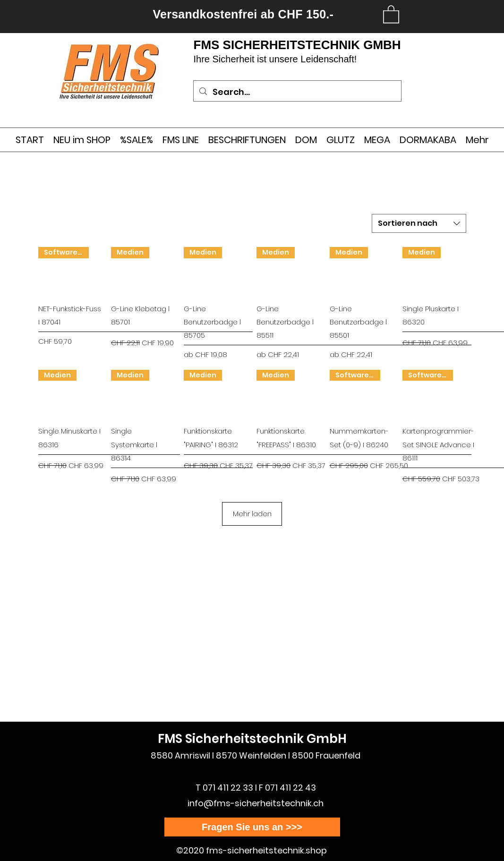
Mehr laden (252, 514)
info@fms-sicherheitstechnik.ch (256, 803)
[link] (391, 14)
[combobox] (419, 223)
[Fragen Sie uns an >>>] (252, 827)
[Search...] (297, 92)
